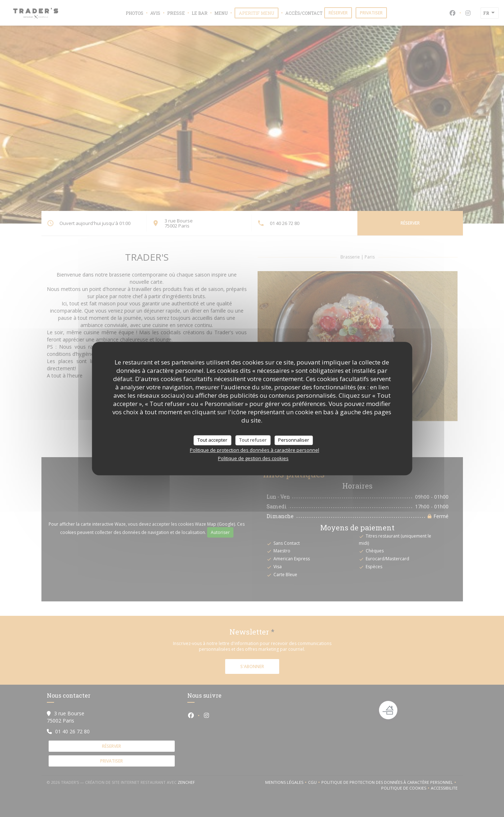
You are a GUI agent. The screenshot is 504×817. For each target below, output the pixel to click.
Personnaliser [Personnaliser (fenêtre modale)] (294, 440)
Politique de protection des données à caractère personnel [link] (255, 450)
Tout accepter (212, 440)
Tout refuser (253, 440)
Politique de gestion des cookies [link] (253, 458)
